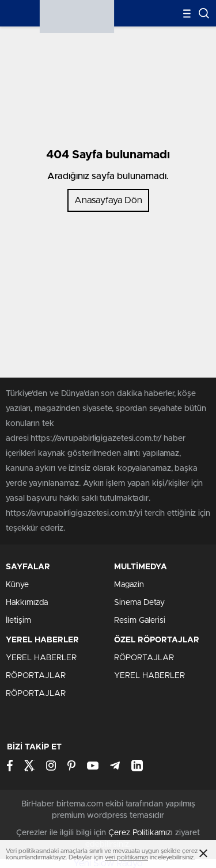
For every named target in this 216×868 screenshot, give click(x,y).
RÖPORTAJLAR (36, 676)
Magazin (129, 585)
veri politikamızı (126, 857)
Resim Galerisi (140, 620)
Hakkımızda (27, 603)
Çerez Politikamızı (141, 833)
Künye (17, 585)
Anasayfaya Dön (108, 200)
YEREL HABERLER (41, 658)
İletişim (18, 620)
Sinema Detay (139, 603)
